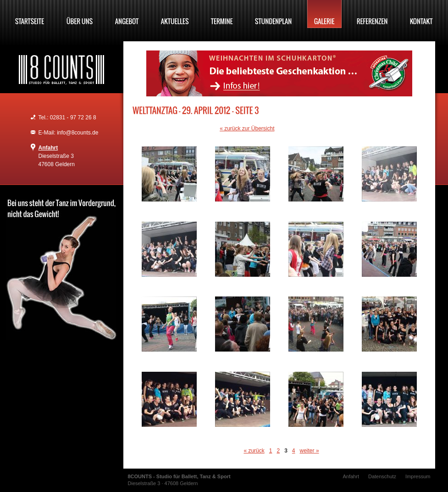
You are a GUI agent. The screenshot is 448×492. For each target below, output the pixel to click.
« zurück (254, 451)
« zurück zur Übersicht (247, 129)
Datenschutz (382, 476)
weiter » (310, 451)
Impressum (418, 476)
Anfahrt (48, 148)
